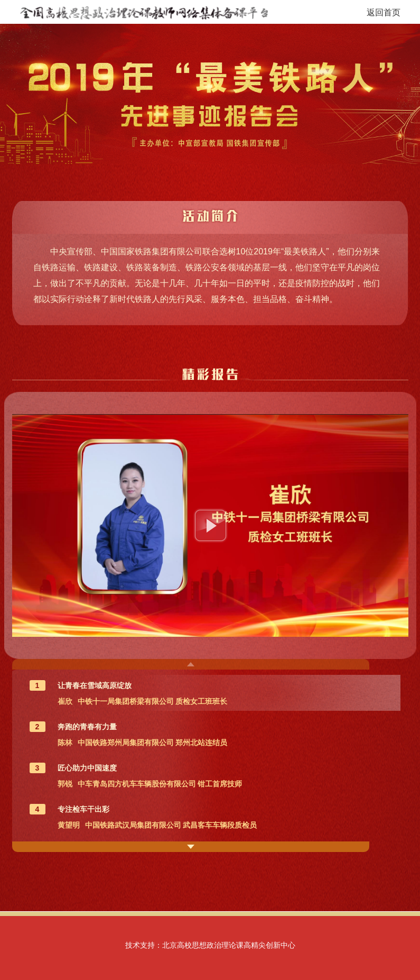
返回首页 (384, 12)
